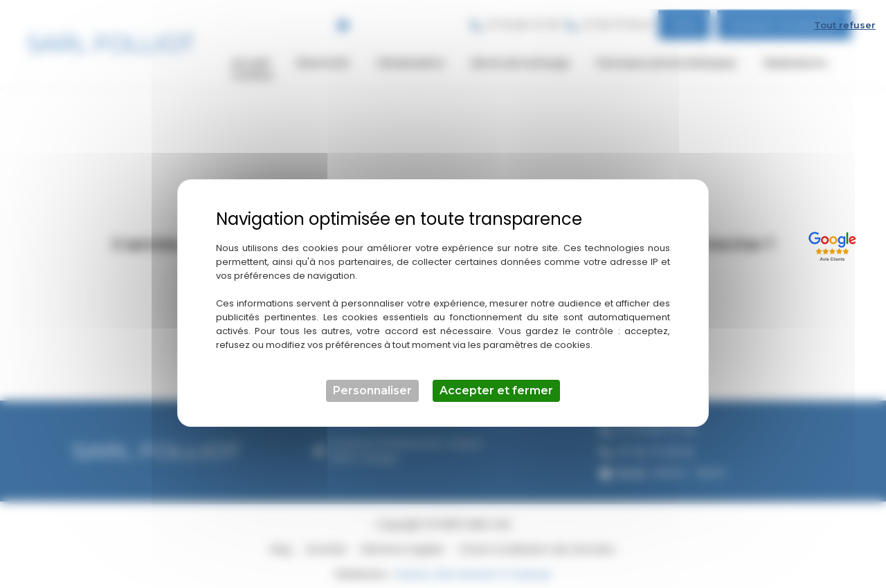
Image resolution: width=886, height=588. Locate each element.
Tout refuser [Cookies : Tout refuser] (845, 16)
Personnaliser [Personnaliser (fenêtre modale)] (372, 382)
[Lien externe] (834, 236)
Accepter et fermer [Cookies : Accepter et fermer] (496, 382)
